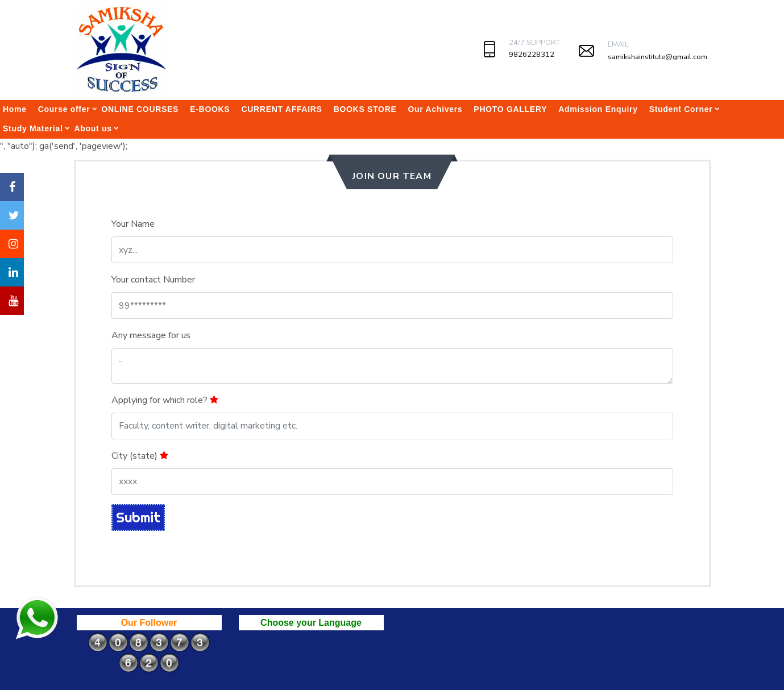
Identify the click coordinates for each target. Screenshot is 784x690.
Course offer (64, 109)
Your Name (133, 224)
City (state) (140, 456)
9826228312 (532, 55)
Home (15, 109)
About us (93, 128)
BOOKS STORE (365, 109)
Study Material (33, 128)
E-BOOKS (210, 109)
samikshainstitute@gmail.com (658, 57)
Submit (138, 517)
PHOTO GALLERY (510, 109)
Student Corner (681, 109)
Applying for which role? (165, 400)
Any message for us (151, 335)
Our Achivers (435, 109)
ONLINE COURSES (140, 109)
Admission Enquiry (598, 109)
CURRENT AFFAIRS (281, 109)
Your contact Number (153, 280)
